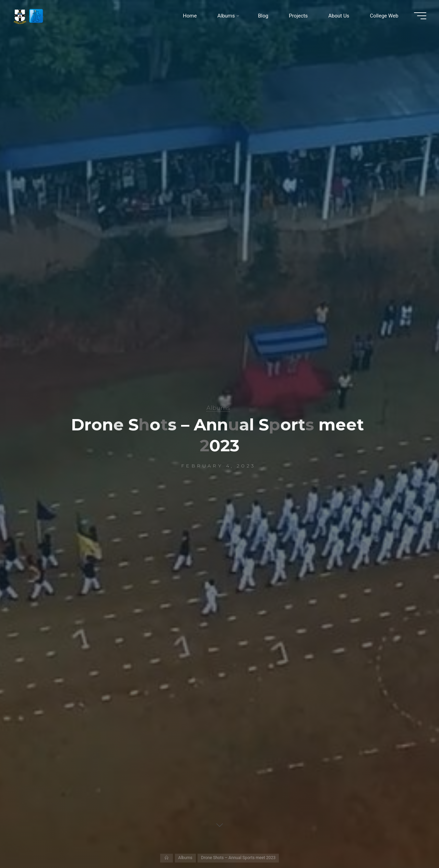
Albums (218, 408)
